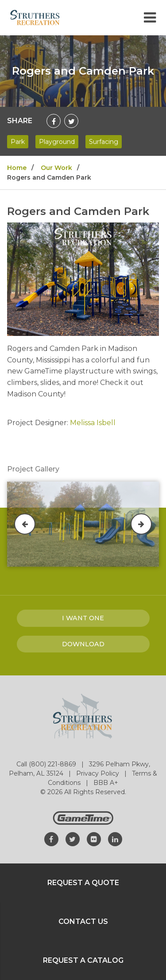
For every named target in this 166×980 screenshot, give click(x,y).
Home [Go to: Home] (17, 168)
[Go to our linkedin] (115, 839)
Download (83, 644)
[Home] (35, 17)
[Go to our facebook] (51, 839)
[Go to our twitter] (73, 839)
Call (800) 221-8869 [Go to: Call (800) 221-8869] (47, 764)
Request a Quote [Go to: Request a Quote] (83, 883)
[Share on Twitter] (71, 121)
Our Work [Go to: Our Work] (56, 168)
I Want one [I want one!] (83, 618)
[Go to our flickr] (94, 839)
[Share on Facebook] (54, 121)
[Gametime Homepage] (83, 823)
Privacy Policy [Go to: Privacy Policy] (98, 773)
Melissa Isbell (93, 423)
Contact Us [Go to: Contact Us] (83, 922)
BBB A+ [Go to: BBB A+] (106, 783)
